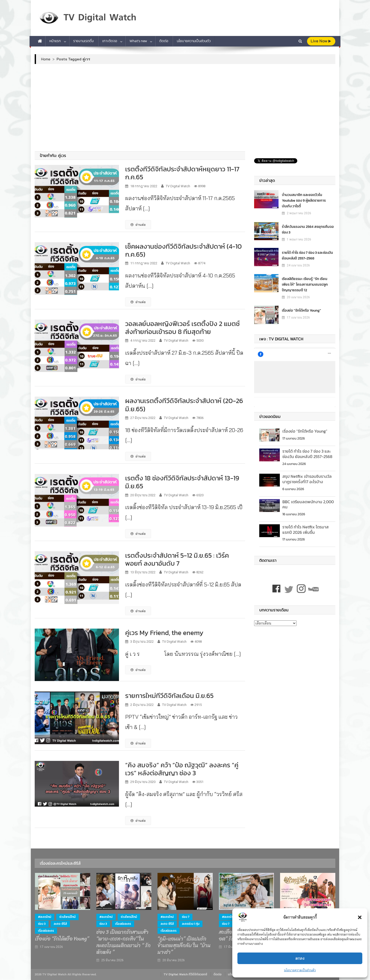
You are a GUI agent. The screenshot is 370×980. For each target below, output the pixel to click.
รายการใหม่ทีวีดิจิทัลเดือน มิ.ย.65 (169, 696)
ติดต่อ (164, 41)
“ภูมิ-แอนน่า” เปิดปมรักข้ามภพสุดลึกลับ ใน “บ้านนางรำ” (184, 946)
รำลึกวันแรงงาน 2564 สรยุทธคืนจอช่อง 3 (308, 230)
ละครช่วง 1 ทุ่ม (191, 924)
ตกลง (300, 958)
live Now (321, 41)
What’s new (138, 41)
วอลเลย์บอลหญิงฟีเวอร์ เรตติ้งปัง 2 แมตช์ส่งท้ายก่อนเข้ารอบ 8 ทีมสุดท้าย (182, 328)
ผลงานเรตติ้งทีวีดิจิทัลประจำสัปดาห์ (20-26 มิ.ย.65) (184, 405)
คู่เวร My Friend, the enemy (164, 633)
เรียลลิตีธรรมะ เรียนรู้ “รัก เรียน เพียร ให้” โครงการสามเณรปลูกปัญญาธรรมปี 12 (305, 284)
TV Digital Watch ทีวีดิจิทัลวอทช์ (185, 974)
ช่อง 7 (186, 917)
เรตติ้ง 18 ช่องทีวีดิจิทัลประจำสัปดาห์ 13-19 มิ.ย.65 (182, 482)
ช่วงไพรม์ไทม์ (67, 917)
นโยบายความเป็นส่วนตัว (300, 970)
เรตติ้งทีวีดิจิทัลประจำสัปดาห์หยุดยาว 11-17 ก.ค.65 (182, 173)
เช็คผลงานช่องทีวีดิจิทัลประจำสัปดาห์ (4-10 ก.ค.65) (183, 250)
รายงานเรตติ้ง (84, 41)
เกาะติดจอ (110, 41)
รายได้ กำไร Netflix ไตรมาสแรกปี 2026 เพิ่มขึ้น (306, 530)
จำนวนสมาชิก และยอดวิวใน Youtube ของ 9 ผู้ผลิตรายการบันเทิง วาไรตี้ (304, 200)
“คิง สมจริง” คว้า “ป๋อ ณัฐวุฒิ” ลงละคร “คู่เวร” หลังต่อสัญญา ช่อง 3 (182, 769)
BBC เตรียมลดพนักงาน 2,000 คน (308, 504)
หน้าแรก (55, 41)
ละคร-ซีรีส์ (60, 924)
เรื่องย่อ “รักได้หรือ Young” (302, 310)
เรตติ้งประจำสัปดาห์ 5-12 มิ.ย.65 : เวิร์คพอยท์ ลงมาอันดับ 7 (177, 559)
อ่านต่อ (138, 225)
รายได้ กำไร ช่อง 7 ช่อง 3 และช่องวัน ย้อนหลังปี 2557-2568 (307, 255)
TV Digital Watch (178, 186)
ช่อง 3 (42, 924)
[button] (360, 917)
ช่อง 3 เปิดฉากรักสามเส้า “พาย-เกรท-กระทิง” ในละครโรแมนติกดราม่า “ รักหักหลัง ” (123, 942)
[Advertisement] (185, 108)
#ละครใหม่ (45, 917)
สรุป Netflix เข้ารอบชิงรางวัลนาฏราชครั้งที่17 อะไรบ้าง (307, 479)
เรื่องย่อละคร (46, 931)
